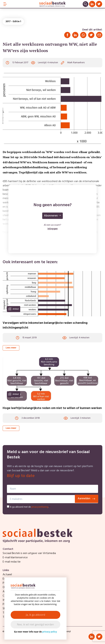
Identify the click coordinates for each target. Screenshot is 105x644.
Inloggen (53, 229)
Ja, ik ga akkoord (36, 615)
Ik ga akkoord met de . (30, 507)
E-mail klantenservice (15, 558)
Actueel (7, 575)
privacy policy (50, 632)
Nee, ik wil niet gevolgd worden (35, 624)
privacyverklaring (40, 507)
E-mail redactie (12, 562)
